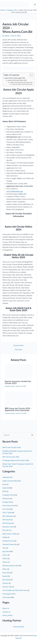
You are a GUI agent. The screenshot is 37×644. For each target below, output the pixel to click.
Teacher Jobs (7, 587)
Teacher (5, 583)
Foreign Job (7, 502)
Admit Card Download (11, 481)
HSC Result (7, 520)
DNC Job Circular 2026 (11, 457)
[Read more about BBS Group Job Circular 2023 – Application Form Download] (19, 398)
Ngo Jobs (6, 551)
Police (5, 569)
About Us (6, 608)
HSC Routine (7, 523)
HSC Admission (8, 516)
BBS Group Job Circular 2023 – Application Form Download (18, 409)
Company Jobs (12, 10)
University (6, 597)
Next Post (18, 350)
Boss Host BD (19, 627)
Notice (5, 555)
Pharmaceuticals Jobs (10, 566)
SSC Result (6, 580)
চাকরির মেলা (22, 194)
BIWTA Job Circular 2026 (12, 447)
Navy (4, 548)
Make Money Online (10, 534)
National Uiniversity (10, 544)
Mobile (5, 537)
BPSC (4, 491)
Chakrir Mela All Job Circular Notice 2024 (21, 82)
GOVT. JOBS (7, 513)
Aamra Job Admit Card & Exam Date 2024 (22, 84)
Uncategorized (8, 594)
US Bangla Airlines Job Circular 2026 (16, 460)
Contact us (6, 612)
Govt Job (6, 509)
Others (5, 562)
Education (6, 498)
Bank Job (6, 488)
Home (3, 10)
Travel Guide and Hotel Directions (15, 590)
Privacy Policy (8, 615)
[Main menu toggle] (35, 5)
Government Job (8, 505)
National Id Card (8, 541)
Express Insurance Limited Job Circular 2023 (18, 382)
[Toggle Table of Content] (30, 75)
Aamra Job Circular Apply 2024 (15, 78)
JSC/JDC (6, 530)
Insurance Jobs (8, 527)
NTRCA (5, 558)
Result (5, 576)
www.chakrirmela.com (15, 191)
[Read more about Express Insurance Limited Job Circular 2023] (19, 371)
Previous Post (18, 345)
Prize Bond (6, 573)
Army (4, 484)
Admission (6, 477)
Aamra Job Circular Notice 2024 (17, 80)
